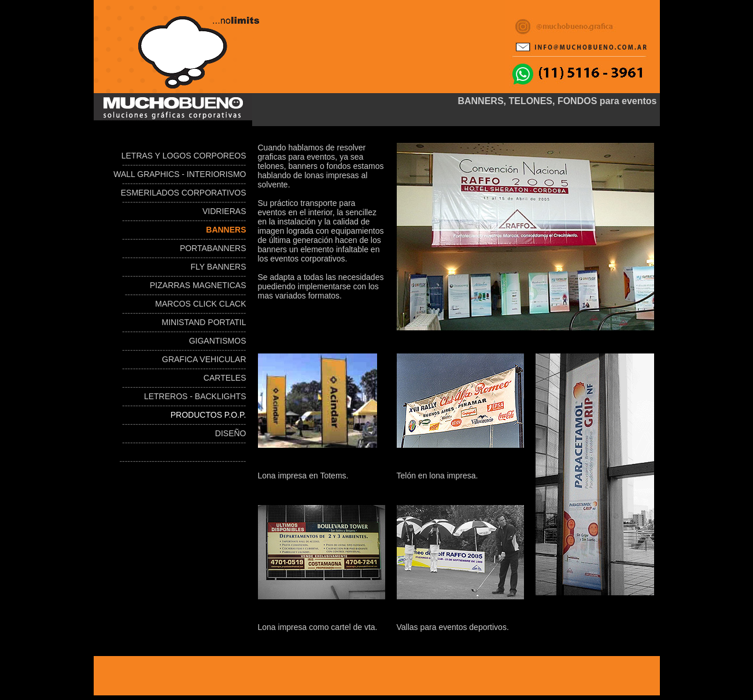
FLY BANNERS (219, 267)
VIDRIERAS (223, 211)
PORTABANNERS (213, 248)
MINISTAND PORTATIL (204, 322)
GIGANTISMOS (218, 341)
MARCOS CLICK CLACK (200, 304)
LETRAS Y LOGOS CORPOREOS (184, 156)
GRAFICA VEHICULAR (204, 359)
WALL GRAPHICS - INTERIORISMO (180, 174)
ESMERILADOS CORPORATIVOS (184, 193)
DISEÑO (231, 433)
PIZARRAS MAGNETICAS (198, 285)
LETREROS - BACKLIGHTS (195, 396)
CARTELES (225, 378)
